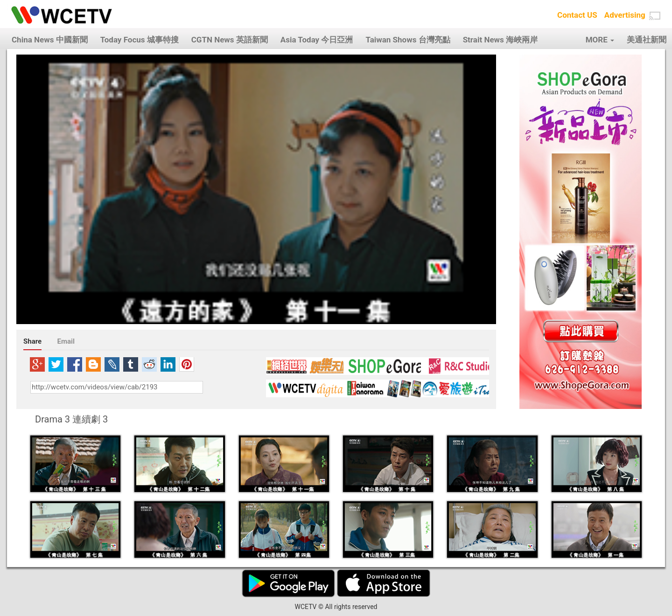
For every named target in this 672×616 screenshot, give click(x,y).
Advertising (625, 15)
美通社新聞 (647, 40)
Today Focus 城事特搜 (140, 40)
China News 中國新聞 (50, 40)
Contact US (577, 15)
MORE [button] (600, 40)
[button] (655, 16)
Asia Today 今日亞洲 (317, 40)
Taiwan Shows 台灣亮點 (408, 40)
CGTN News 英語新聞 (230, 40)
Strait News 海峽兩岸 (500, 40)
